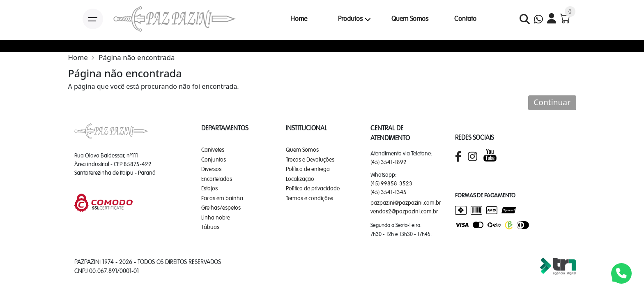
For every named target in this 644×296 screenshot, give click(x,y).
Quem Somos (410, 19)
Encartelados (217, 179)
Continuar (552, 102)
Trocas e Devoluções (310, 160)
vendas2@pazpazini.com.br (404, 211)
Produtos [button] (350, 19)
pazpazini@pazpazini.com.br (406, 203)
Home (299, 19)
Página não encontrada (137, 57)
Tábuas (210, 227)
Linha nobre (216, 217)
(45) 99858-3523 (391, 183)
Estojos (209, 188)
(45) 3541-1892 (389, 162)
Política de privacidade (313, 188)
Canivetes (213, 150)
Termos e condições (309, 198)
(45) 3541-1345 (389, 192)
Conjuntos (214, 160)
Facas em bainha (222, 198)
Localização (300, 179)
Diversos (211, 169)
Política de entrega (308, 169)
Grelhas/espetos (221, 208)
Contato (465, 19)
